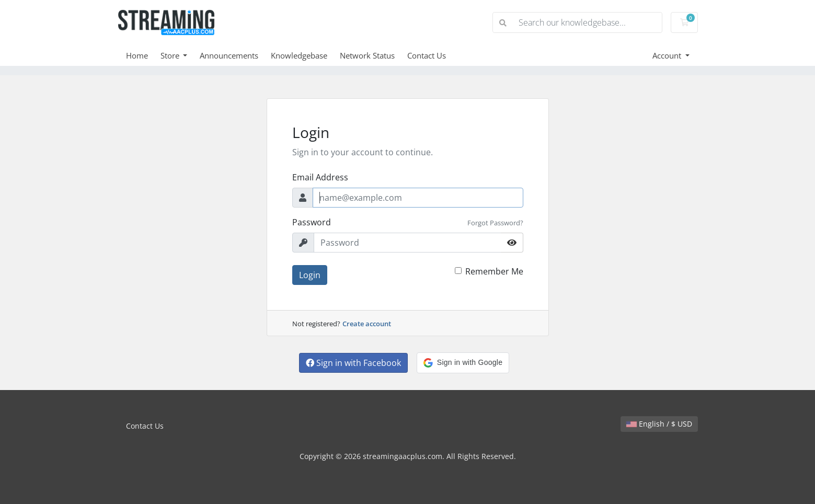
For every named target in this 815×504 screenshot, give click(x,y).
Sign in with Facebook (353, 363)
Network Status (367, 55)
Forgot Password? (495, 223)
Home (137, 55)
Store (171, 55)
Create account (367, 324)
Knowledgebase (299, 55)
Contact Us (427, 55)
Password (312, 222)
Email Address (320, 177)
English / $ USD (659, 424)
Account (668, 55)
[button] (463, 363)
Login (310, 275)
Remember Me (494, 271)
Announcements (229, 55)
